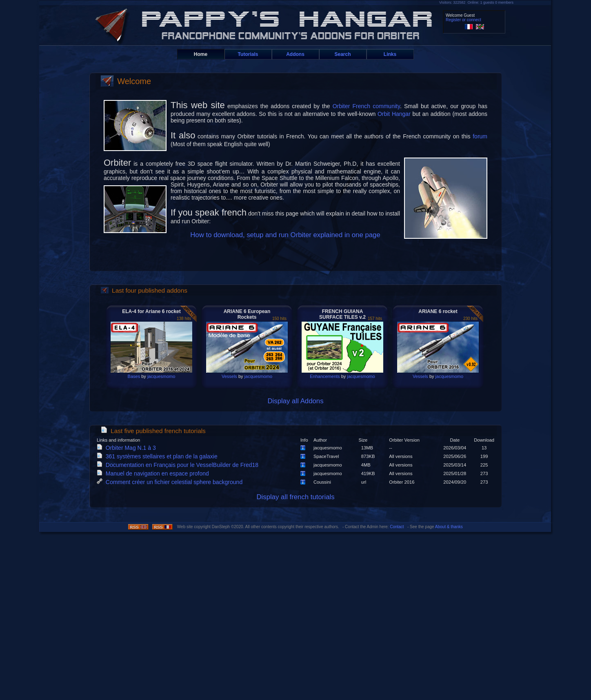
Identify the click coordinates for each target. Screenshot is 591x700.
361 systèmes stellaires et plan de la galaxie (159, 456)
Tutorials (248, 54)
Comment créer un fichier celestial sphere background (171, 482)
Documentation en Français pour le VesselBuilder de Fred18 (179, 465)
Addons (295, 54)
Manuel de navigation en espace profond (154, 473)
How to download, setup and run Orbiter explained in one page (285, 235)
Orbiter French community (366, 106)
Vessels (229, 376)
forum (480, 136)
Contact (397, 527)
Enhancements (325, 376)
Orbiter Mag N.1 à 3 (128, 448)
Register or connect (463, 20)
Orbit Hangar (394, 114)
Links (390, 54)
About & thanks (449, 527)
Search (342, 54)
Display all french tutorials (295, 497)
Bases (134, 376)
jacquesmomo (161, 376)
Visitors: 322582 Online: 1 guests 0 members (476, 2)
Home (201, 54)
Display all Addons (295, 401)
